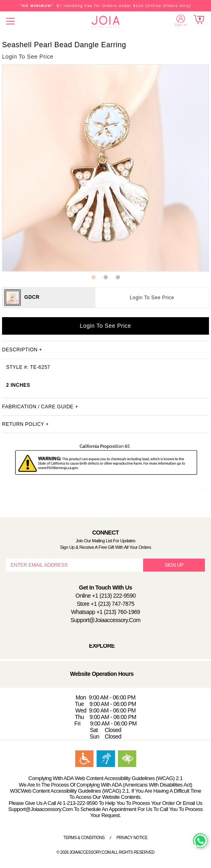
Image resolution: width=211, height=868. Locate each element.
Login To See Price (152, 298)
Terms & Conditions (84, 838)
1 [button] (94, 278)
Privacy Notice (132, 838)
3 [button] (118, 278)
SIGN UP (174, 565)
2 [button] (106, 278)
